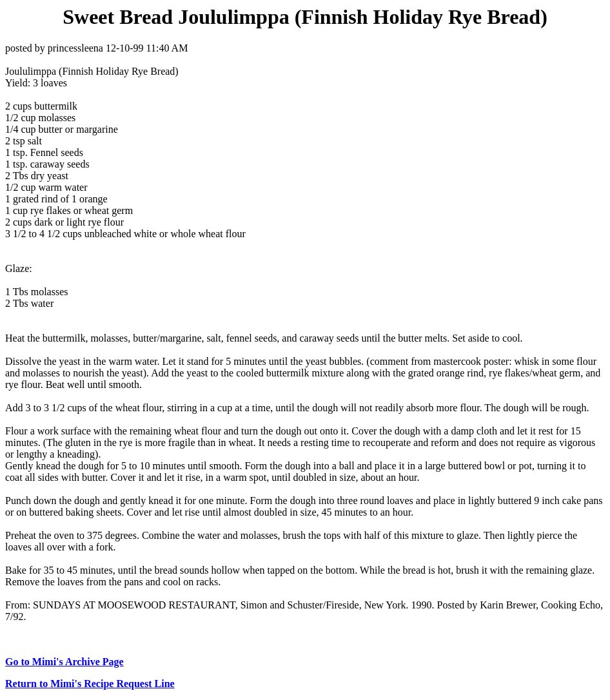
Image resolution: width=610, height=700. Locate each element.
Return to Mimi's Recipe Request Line (90, 684)
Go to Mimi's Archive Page (64, 662)
